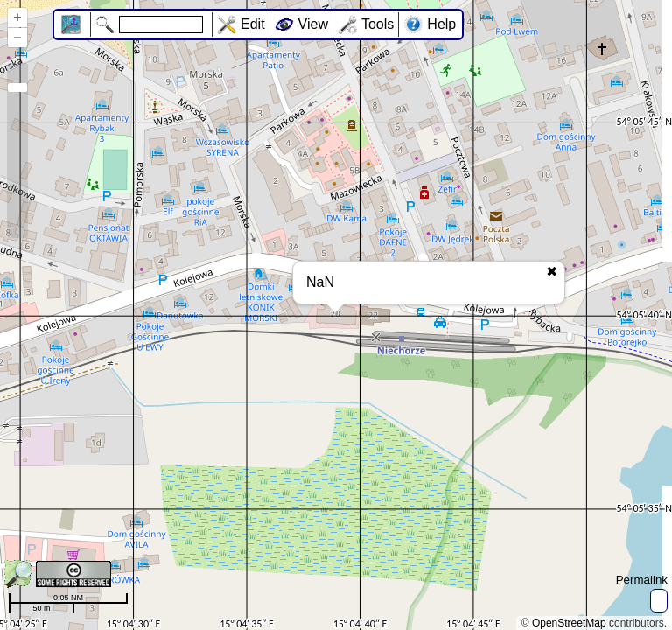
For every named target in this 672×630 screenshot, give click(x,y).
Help (441, 24)
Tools (378, 24)
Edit (253, 24)
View (313, 24)
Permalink (642, 580)
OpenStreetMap (569, 623)
